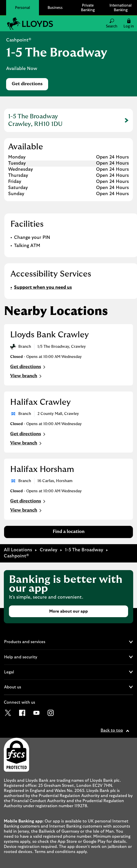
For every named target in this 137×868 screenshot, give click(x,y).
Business (55, 8)
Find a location (69, 532)
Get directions (30, 85)
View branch (26, 376)
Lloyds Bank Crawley (50, 335)
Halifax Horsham (42, 469)
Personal (23, 8)
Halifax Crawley (40, 402)
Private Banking (88, 8)
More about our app (68, 611)
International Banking (121, 8)
